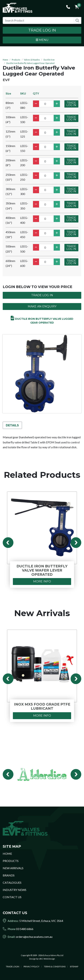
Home (5, 60)
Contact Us (12, 897)
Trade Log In (42, 30)
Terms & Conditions (55, 967)
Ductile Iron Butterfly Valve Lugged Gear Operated (30, 63)
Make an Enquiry (42, 306)
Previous (8, 543)
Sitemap (74, 967)
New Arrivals (13, 868)
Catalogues (12, 883)
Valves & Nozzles (32, 60)
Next (76, 543)
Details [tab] (12, 425)
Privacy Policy (31, 967)
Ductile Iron (49, 60)
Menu (42, 40)
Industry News (15, 890)
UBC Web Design (47, 959)
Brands (9, 875)
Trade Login (13, 967)
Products (16, 60)
